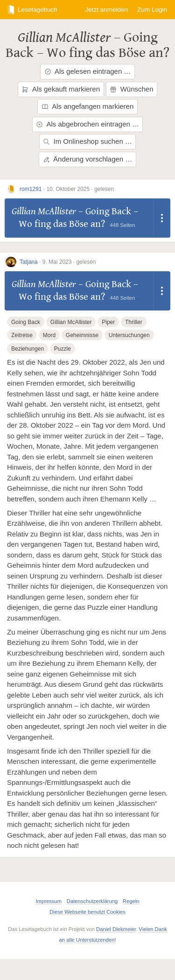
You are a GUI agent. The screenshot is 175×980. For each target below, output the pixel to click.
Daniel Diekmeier (116, 929)
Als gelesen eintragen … (88, 71)
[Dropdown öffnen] (162, 218)
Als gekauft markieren (61, 89)
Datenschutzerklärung (92, 901)
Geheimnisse (82, 335)
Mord (49, 335)
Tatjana (29, 262)
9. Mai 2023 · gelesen (69, 262)
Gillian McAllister (64, 37)
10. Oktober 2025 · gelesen (80, 189)
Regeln (131, 901)
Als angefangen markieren (88, 106)
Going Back (26, 322)
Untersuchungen (129, 335)
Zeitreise (22, 335)
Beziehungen (28, 349)
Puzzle (63, 349)
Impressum (49, 901)
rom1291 (31, 189)
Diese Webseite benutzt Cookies (87, 912)
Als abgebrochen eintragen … (87, 124)
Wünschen (131, 89)
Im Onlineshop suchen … (87, 141)
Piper (108, 322)
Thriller (134, 322)
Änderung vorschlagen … (88, 159)
